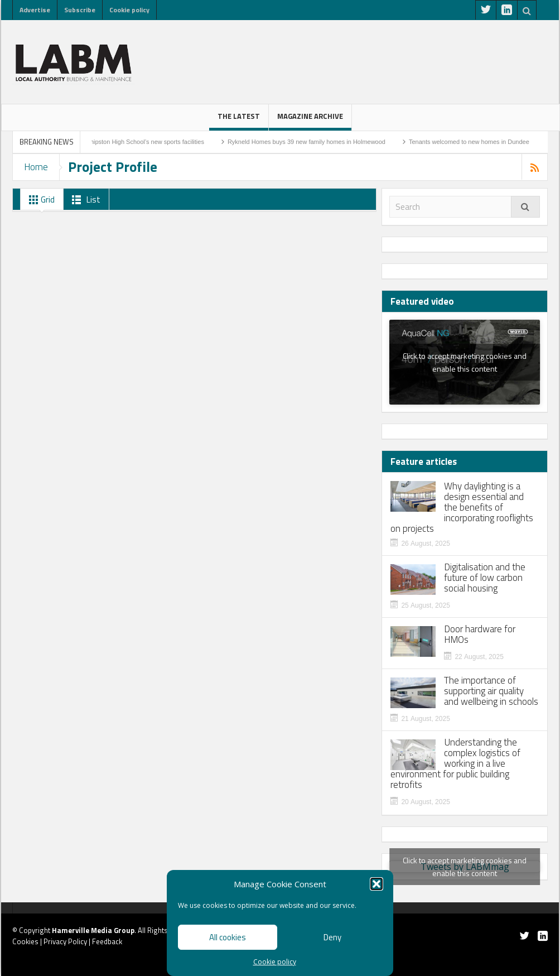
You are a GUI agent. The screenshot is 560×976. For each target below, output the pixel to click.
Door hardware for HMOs (480, 634)
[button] (376, 884)
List (84, 200)
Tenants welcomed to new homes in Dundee (476, 142)
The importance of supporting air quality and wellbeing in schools (491, 691)
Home (36, 167)
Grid (40, 200)
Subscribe (80, 10)
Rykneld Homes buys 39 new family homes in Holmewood (314, 142)
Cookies (25, 941)
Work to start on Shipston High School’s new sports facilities (130, 142)
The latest (239, 121)
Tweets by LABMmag (465, 867)
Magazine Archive (310, 121)
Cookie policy (275, 962)
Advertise (35, 10)
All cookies (228, 937)
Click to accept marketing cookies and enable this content (465, 362)
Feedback (107, 941)
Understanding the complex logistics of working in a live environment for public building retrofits (455, 764)
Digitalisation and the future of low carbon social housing (485, 578)
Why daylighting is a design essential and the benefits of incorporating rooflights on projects (462, 508)
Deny (332, 937)
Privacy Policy (65, 941)
